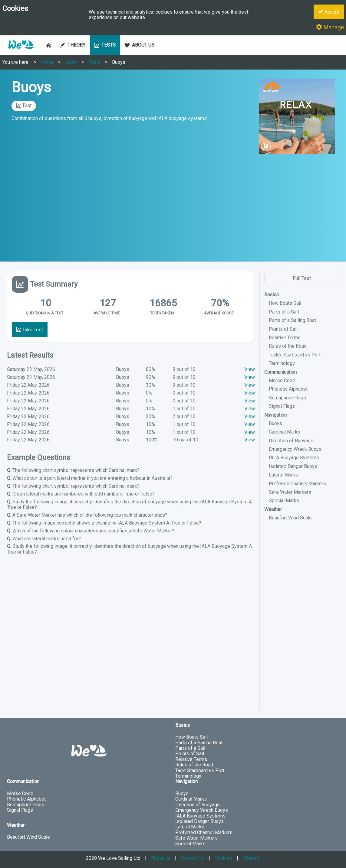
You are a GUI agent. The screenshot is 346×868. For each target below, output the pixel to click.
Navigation (275, 415)
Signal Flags (282, 406)
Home (47, 62)
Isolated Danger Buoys (293, 466)
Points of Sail (283, 329)
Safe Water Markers (290, 492)
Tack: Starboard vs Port (200, 770)
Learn (71, 62)
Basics (272, 295)
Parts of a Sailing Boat (292, 320)
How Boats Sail (285, 303)
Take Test (30, 330)
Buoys (119, 62)
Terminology (282, 363)
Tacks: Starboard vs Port (295, 355)
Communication (280, 372)
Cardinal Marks (285, 432)
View (250, 369)
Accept (329, 12)
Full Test (302, 278)
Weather (273, 509)
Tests (94, 62)
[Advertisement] (173, 207)
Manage (330, 27)
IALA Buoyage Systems (294, 458)
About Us (161, 858)
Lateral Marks (283, 475)
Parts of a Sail (284, 312)
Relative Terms (285, 338)
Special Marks (284, 501)
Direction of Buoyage (291, 441)
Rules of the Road (288, 346)
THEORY (73, 45)
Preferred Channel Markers (297, 484)
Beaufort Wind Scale (290, 518)
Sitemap (252, 858)
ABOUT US (140, 45)
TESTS (105, 45)
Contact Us (193, 858)
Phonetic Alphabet (288, 389)
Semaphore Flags (287, 398)
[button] (21, 52)
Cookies (223, 858)
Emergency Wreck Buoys (295, 449)
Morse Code (282, 380)
